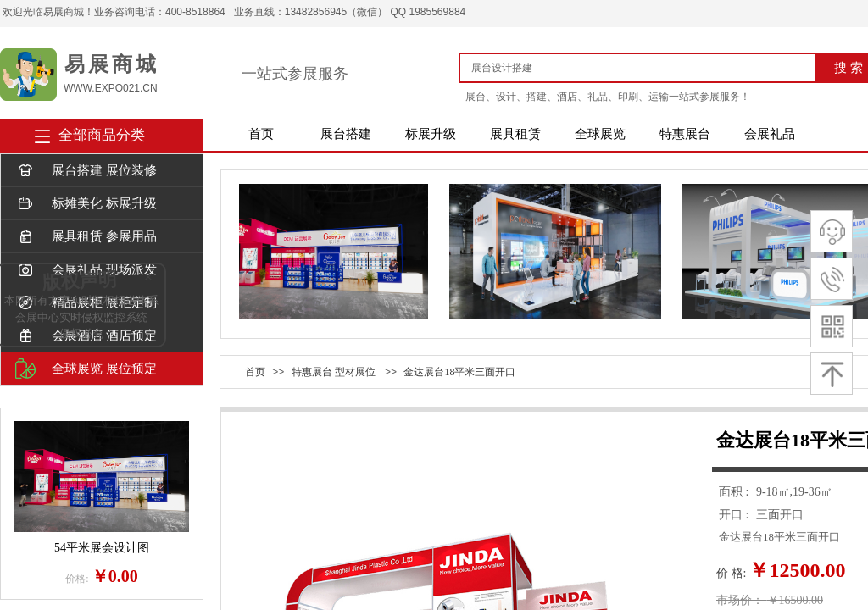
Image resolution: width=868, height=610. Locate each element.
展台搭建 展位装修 (86, 171)
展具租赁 (515, 134)
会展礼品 (770, 134)
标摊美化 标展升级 (86, 204)
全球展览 (600, 134)
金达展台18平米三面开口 (459, 372)
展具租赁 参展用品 (86, 237)
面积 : (735, 492)
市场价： (740, 600)
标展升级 (431, 134)
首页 (261, 134)
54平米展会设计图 (102, 548)
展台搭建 (346, 134)
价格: (77, 579)
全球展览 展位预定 (86, 369)
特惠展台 (685, 134)
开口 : (735, 515)
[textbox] (644, 68)
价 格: (731, 573)
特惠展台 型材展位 (334, 372)
